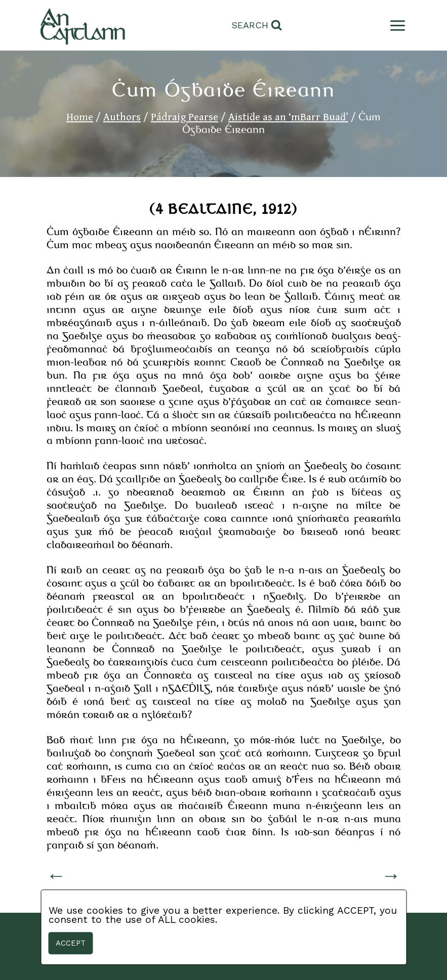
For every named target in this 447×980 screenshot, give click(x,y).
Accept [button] (71, 943)
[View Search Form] (257, 26)
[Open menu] (396, 26)
